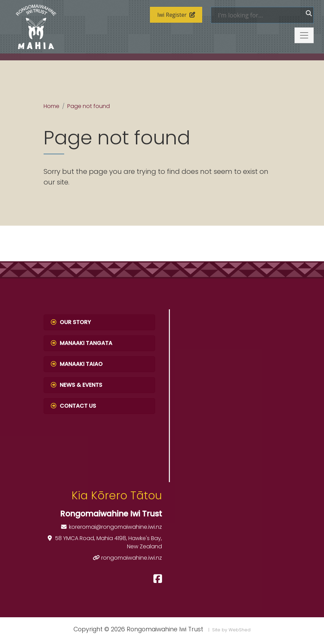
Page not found (89, 106)
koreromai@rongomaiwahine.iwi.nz (115, 527)
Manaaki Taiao (77, 364)
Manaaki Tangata (82, 343)
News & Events (77, 385)
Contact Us (73, 406)
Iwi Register (176, 15)
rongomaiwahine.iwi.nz (132, 558)
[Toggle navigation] (304, 35)
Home (51, 106)
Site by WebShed (231, 630)
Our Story (71, 322)
